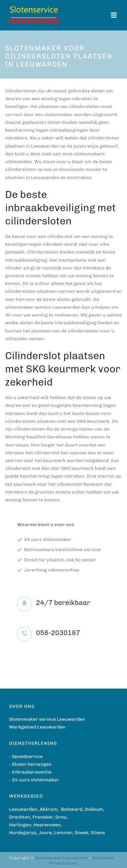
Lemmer (63, 833)
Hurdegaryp (23, 833)
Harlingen (20, 825)
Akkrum (49, 809)
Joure (45, 833)
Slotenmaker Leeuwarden (62, 858)
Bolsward (72, 809)
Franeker (43, 817)
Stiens (98, 833)
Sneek (82, 833)
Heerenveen (47, 825)
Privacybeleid (63, 863)
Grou (61, 817)
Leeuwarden (23, 809)
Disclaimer (104, 858)
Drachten (20, 817)
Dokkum (94, 809)
